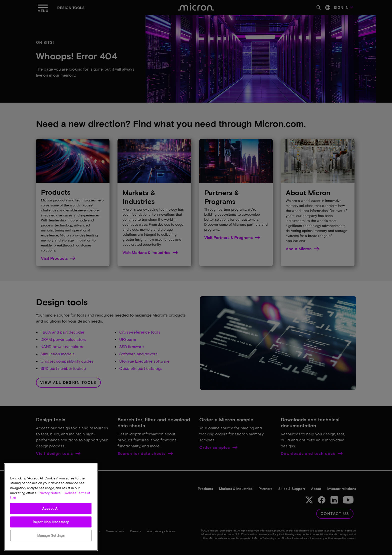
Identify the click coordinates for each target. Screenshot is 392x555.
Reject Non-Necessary (51, 522)
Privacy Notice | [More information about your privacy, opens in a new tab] (50, 493)
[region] (51, 507)
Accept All (51, 508)
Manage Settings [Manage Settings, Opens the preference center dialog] (51, 535)
